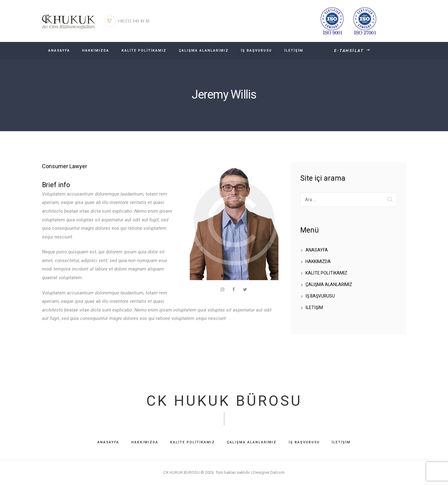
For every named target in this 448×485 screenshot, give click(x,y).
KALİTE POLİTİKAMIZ (326, 273)
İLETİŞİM (314, 307)
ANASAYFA (317, 250)
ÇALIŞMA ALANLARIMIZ (329, 284)
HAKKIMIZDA (318, 261)
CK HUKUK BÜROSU (224, 401)
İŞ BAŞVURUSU (320, 296)
